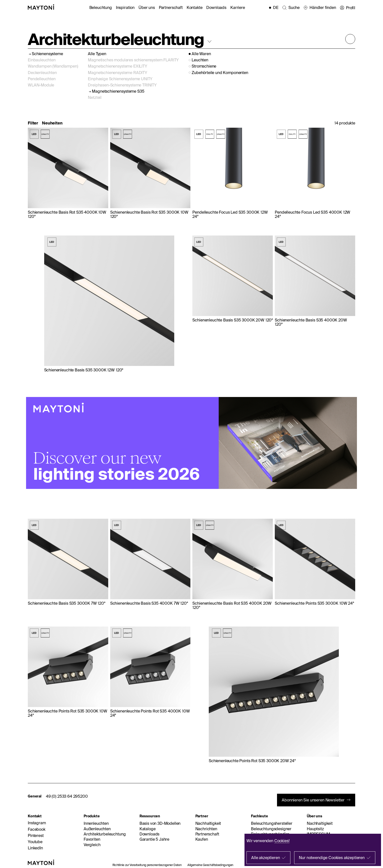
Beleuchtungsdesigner (271, 829)
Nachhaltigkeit (208, 823)
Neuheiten (52, 123)
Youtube (35, 842)
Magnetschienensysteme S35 (118, 91)
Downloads (216, 7)
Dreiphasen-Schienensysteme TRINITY (122, 85)
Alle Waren (201, 54)
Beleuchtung (101, 7)
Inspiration (125, 7)
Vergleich (92, 845)
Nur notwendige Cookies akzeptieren (332, 858)
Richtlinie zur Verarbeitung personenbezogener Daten (147, 865)
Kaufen (202, 839)
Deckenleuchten (42, 73)
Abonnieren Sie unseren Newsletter (313, 800)
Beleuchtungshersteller (272, 823)
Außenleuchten (97, 829)
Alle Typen (97, 54)
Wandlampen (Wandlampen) (53, 66)
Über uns (147, 7)
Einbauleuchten (42, 60)
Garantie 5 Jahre (154, 839)
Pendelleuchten (42, 79)
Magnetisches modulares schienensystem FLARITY (133, 60)
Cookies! (282, 841)
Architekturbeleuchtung (105, 834)
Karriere (238, 7)
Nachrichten (206, 829)
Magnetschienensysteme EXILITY (117, 66)
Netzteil (95, 97)
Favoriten (92, 839)
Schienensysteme (47, 54)
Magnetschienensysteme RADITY (118, 73)
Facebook (37, 829)
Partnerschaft (171, 7)
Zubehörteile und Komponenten (220, 73)
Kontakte (195, 7)
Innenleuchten (96, 823)
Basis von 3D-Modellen (160, 823)
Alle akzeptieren (265, 858)
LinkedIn (35, 848)
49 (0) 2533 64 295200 (67, 796)
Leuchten (200, 60)
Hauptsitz (315, 829)
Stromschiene (204, 66)
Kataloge (148, 829)
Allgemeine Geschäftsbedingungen (210, 865)
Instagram (37, 823)
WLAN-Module (41, 85)
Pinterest (36, 835)
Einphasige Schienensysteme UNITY (120, 79)
